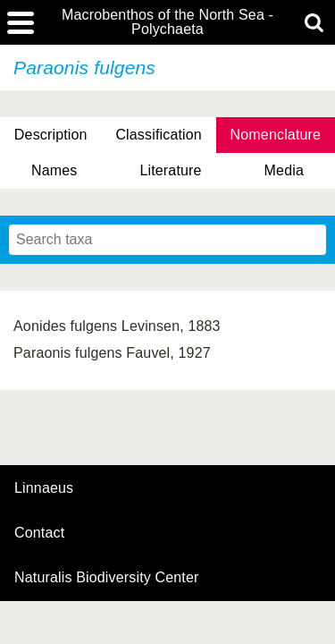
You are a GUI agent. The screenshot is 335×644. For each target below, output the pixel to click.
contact (39, 533)
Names (54, 170)
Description (51, 135)
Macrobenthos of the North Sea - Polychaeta (167, 22)
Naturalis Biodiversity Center (107, 578)
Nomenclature (276, 135)
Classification (159, 135)
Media (284, 170)
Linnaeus (44, 488)
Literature (170, 170)
